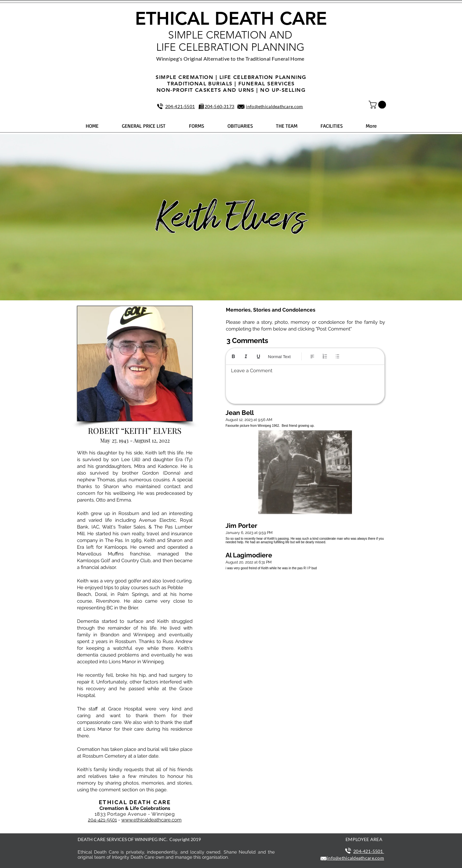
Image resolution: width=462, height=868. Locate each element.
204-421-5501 (102, 820)
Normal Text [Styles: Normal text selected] (279, 357)
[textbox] (305, 382)
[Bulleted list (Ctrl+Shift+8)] (337, 356)
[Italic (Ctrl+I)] (246, 356)
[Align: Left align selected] (312, 356)
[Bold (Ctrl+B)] (233, 356)
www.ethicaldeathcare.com (151, 820)
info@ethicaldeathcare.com (274, 106)
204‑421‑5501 (180, 106)
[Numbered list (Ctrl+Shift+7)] (325, 356)
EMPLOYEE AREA (364, 839)
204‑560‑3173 (220, 106)
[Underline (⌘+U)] (258, 356)
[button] (378, 105)
